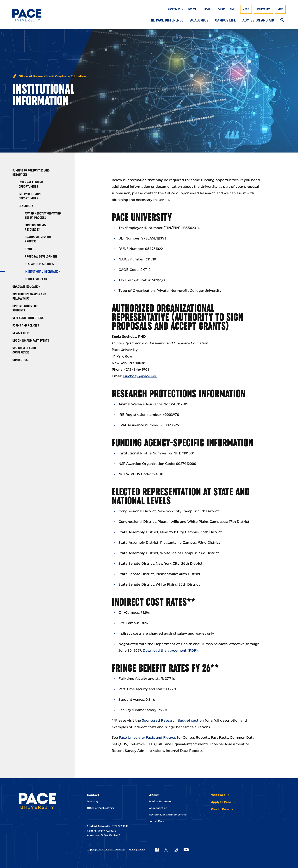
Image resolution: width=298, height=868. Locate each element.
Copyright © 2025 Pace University (106, 850)
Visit (280, 9)
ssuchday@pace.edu (140, 376)
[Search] (282, 20)
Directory (93, 801)
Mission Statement (161, 801)
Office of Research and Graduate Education (52, 76)
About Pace (174, 9)
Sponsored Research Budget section (173, 721)
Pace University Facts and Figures (147, 738)
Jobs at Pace (157, 821)
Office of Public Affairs (100, 808)
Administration (158, 808)
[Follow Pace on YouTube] (186, 850)
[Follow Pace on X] (166, 850)
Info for (192, 9)
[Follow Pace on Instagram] (176, 850)
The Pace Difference (166, 20)
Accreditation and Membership (168, 815)
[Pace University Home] (31, 15)
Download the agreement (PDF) (170, 651)
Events (222, 9)
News (207, 9)
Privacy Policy (137, 850)
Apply (246, 9)
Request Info (263, 9)
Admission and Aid (258, 20)
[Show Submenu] (182, 9)
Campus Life (225, 20)
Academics (199, 20)
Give (232, 9)
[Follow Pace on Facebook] (157, 850)
